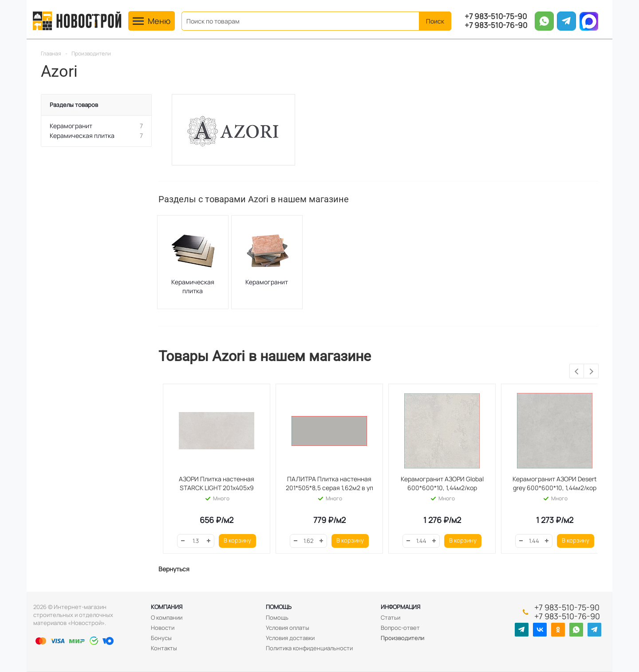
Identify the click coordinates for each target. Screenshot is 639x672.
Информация (400, 607)
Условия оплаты (288, 628)
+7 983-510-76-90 (496, 25)
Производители (402, 638)
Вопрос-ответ (400, 628)
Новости (163, 628)
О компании (167, 617)
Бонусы (161, 638)
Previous (577, 371)
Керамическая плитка (193, 286)
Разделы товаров (74, 105)
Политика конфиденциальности (309, 648)
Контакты (164, 648)
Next (591, 371)
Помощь (279, 607)
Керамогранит (267, 282)
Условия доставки (290, 638)
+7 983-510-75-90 (496, 16)
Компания (167, 607)
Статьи (390, 617)
